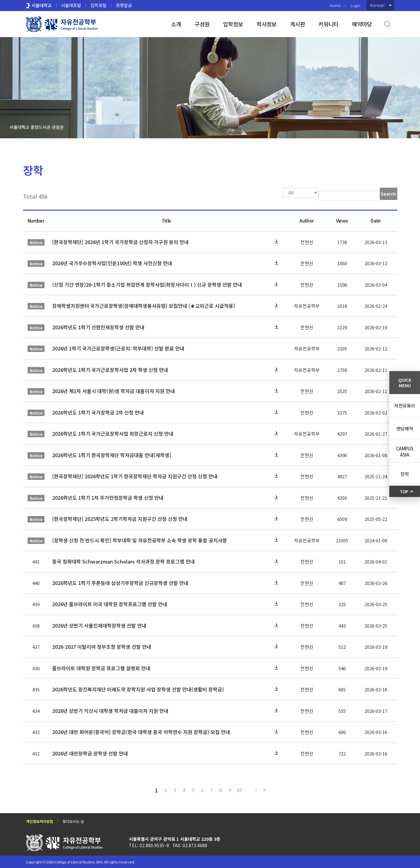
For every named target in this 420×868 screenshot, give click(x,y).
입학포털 (98, 5)
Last (264, 790)
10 (239, 790)
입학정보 (233, 24)
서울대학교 (42, 5)
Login (355, 5)
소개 (176, 24)
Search (388, 194)
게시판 (297, 24)
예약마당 (362, 24)
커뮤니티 (328, 24)
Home (335, 5)
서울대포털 (71, 5)
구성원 (202, 24)
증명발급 (124, 5)
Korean (377, 5)
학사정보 (266, 24)
